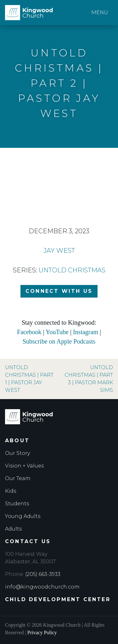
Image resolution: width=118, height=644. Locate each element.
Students (17, 504)
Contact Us (28, 541)
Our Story (17, 453)
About (17, 441)
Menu (100, 12)
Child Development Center (58, 599)
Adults (13, 529)
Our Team (18, 478)
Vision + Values (24, 466)
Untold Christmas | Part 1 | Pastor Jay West (29, 379)
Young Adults (23, 516)
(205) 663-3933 (43, 574)
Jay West (59, 251)
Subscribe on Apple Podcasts (59, 341)
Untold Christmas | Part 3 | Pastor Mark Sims (89, 379)
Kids (11, 491)
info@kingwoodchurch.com (42, 587)
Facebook (29, 332)
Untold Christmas (72, 270)
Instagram (86, 332)
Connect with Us (59, 291)
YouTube (57, 332)
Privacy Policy (42, 632)
